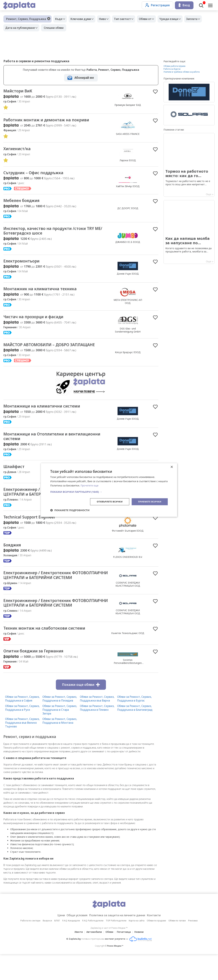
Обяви (109, 958)
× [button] (172, 467)
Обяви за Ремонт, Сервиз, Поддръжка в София (22, 724)
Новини (141, 958)
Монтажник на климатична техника (44, 292)
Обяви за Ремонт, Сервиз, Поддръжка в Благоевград (135, 734)
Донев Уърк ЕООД (128, 277)
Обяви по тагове (177, 946)
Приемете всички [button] (149, 502)
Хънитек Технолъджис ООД (128, 658)
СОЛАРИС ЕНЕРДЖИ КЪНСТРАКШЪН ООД (128, 600)
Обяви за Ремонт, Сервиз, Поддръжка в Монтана (60, 747)
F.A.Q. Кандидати (71, 946)
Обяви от (153, 19)
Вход (184, 5)
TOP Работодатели (116, 946)
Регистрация (157, 5)
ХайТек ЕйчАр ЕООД (128, 188)
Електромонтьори (24, 264)
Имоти (77, 958)
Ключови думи (83, 19)
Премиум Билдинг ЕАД (128, 105)
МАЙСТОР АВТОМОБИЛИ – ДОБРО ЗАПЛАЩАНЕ (56, 349)
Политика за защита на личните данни (118, 941)
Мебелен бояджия (24, 202)
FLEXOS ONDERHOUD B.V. (128, 570)
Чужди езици (178, 19)
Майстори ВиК (20, 91)
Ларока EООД (128, 161)
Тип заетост (128, 19)
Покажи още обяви (81, 710)
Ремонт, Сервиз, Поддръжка (26, 19)
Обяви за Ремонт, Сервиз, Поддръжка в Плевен (97, 734)
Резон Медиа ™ (115, 972)
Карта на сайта (137, 946)
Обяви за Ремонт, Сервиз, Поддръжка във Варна (97, 724)
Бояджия (14, 558)
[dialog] (109, 490)
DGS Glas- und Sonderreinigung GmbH (128, 334)
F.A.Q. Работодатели (93, 946)
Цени (56, 941)
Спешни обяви (76, 28)
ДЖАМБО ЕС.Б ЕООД (128, 244)
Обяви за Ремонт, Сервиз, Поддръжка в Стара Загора (60, 735)
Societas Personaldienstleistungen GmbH (128, 688)
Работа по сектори (30, 946)
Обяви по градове (156, 946)
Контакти (159, 941)
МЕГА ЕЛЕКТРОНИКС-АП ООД (128, 305)
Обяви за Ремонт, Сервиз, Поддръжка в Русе (22, 734)
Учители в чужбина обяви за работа (182, 72)
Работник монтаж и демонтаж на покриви (51, 120)
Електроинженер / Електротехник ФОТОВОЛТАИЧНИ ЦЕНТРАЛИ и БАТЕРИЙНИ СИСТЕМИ (52, 591)
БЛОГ (57, 946)
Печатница (125, 958)
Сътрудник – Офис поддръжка (37, 174)
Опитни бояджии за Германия (37, 677)
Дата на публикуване (42, 28)
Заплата (12, 28)
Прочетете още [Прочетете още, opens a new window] (90, 485)
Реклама (193, 946)
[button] (109, 491)
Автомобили (93, 958)
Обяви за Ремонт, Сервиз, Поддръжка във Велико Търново (22, 748)
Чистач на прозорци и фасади (37, 321)
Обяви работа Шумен (174, 66)
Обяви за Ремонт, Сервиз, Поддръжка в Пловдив (60, 724)
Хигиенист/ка (19, 150)
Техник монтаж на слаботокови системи (49, 653)
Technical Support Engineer (32, 530)
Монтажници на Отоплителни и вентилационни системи (39, 442)
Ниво (107, 19)
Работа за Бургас (172, 69)
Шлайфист (15, 473)
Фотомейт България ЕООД (128, 543)
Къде (60, 19)
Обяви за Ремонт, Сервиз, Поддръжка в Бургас (134, 724)
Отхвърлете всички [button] (107, 502)
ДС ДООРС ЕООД (128, 210)
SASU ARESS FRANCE (128, 135)
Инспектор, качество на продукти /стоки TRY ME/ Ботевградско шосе (54, 233)
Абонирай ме (84, 78)
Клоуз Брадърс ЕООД (128, 357)
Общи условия (73, 941)
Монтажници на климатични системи (46, 411)
